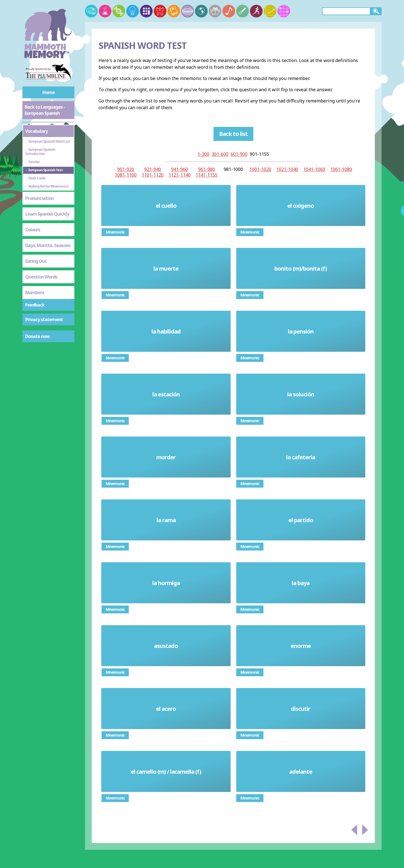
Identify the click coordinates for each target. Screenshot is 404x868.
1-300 (203, 154)
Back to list (233, 134)
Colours (33, 230)
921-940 (153, 169)
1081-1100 (126, 175)
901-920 (126, 169)
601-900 (239, 154)
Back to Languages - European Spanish (45, 110)
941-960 (180, 169)
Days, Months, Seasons (48, 245)
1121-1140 (180, 175)
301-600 (220, 154)
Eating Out (36, 261)
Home (49, 92)
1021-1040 (287, 169)
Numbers (35, 293)
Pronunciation (39, 198)
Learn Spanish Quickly (47, 214)
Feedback (35, 305)
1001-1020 (260, 169)
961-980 (206, 169)
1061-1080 (341, 169)
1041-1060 (314, 169)
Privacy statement (44, 319)
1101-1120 (153, 175)
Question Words (41, 277)
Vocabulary (36, 131)
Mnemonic (115, 232)
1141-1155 (206, 175)
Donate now (37, 336)
